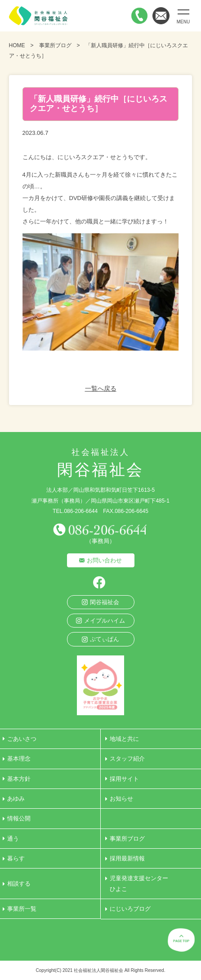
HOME (17, 45)
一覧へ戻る (101, 388)
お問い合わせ (104, 560)
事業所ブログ (55, 45)
